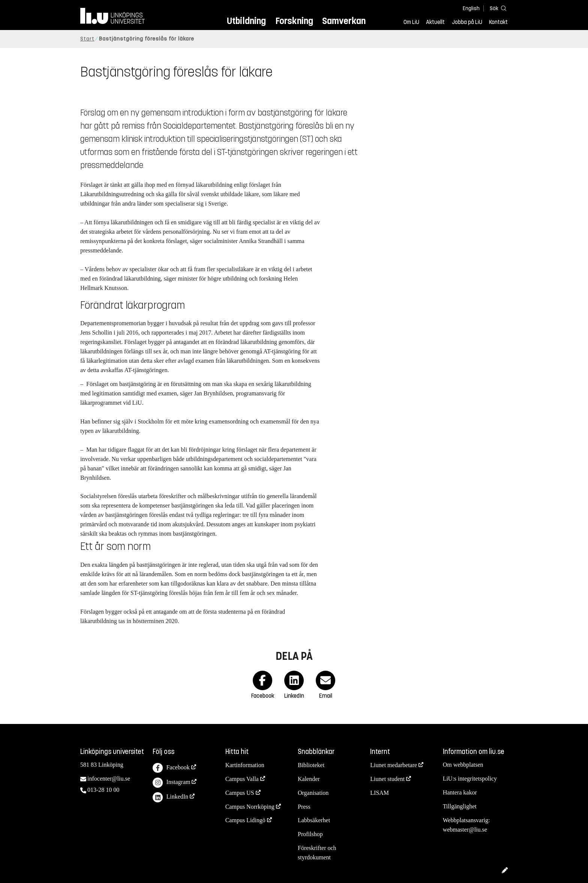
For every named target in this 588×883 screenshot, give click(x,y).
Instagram (171, 783)
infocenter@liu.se (109, 779)
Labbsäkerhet (314, 820)
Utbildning (246, 21)
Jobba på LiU (467, 22)
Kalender (309, 779)
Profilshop (310, 834)
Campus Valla (242, 779)
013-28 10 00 (103, 790)
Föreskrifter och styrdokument (317, 853)
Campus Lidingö (245, 820)
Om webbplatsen (463, 765)
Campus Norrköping (250, 807)
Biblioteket (311, 765)
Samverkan (344, 21)
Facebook (171, 768)
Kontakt (498, 22)
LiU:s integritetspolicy (470, 779)
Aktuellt (435, 22)
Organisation (313, 793)
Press (304, 807)
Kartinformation (245, 765)
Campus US (240, 793)
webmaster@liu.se (465, 830)
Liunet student (387, 779)
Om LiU (411, 22)
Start (87, 39)
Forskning (294, 21)
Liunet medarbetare (394, 765)
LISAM (379, 793)
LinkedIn (170, 797)
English (471, 8)
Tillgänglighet (460, 806)
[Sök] (496, 8)
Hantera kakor (460, 792)
